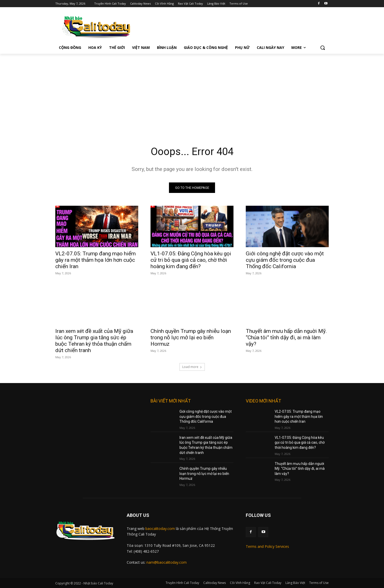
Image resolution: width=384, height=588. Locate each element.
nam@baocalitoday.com (167, 562)
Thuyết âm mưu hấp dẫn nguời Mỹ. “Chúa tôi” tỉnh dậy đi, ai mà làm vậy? (286, 337)
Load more (192, 367)
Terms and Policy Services (267, 546)
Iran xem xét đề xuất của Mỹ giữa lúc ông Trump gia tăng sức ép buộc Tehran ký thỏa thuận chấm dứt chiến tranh (94, 341)
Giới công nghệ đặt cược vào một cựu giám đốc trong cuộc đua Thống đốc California (285, 260)
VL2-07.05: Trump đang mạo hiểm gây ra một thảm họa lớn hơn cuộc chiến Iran (95, 260)
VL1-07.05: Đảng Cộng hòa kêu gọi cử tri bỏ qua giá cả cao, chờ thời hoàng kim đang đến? (191, 260)
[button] (323, 48)
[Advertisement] (192, 92)
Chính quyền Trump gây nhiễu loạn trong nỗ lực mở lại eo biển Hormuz (191, 337)
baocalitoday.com (160, 529)
